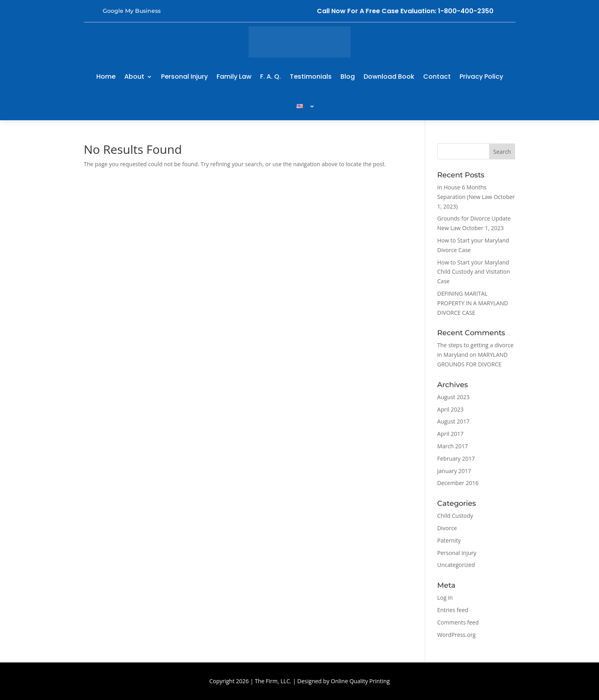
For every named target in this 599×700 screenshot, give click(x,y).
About (134, 77)
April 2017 (450, 434)
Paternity (449, 540)
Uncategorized (456, 565)
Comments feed (458, 622)
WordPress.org (456, 635)
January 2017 (454, 471)
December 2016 (458, 483)
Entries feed (453, 610)
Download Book (389, 77)
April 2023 (450, 409)
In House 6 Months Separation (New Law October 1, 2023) (476, 197)
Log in (445, 598)
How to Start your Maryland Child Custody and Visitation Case (474, 272)
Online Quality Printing (360, 681)
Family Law (234, 77)
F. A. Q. (271, 77)
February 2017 (456, 458)
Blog (348, 77)
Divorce (447, 528)
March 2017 (453, 446)
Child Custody (455, 516)
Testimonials (311, 77)
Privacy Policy (481, 77)
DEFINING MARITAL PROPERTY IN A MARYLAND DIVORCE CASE (473, 303)
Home (106, 77)
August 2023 (453, 397)
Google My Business (132, 11)
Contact (437, 77)
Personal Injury (184, 77)
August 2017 (453, 421)
